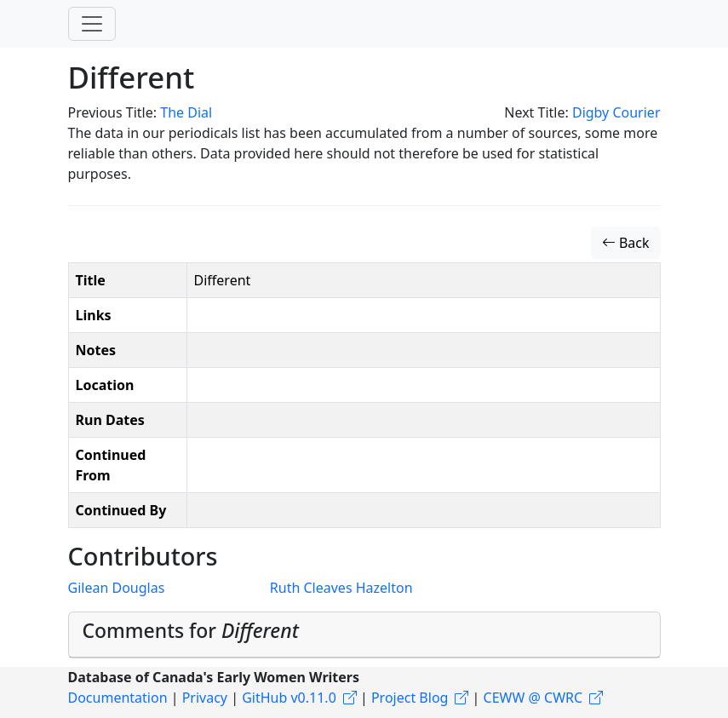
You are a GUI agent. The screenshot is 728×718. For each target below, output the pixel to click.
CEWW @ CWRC (533, 698)
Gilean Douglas (117, 588)
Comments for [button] (191, 630)
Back (626, 243)
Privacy (205, 698)
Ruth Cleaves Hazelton (341, 588)
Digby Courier (616, 112)
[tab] (364, 635)
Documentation (118, 698)
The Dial (186, 112)
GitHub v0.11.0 (289, 698)
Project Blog (410, 698)
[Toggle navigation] (92, 24)
